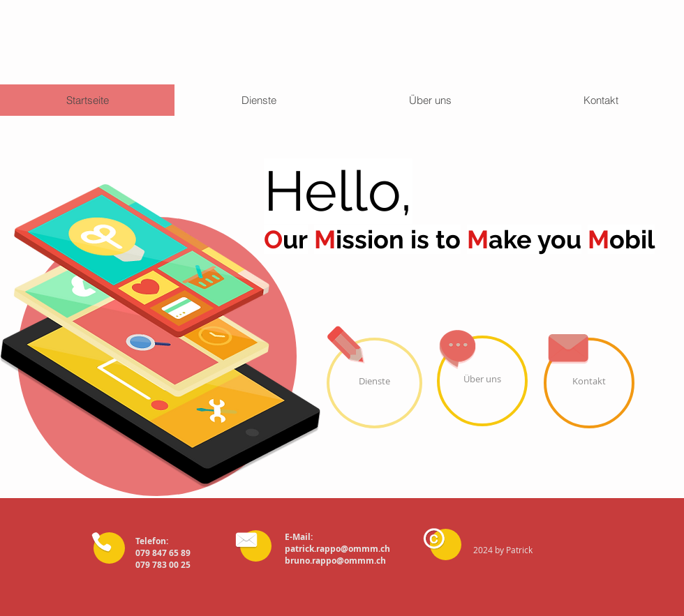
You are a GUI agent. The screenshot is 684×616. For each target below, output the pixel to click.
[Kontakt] (589, 383)
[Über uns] (482, 381)
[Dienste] (374, 383)
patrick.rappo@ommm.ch (337, 549)
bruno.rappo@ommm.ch (335, 561)
